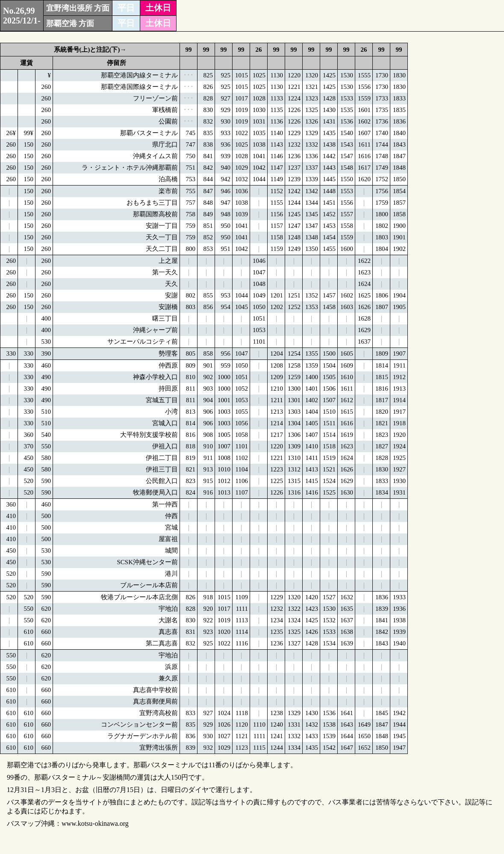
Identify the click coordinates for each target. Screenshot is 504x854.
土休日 (158, 8)
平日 (126, 8)
